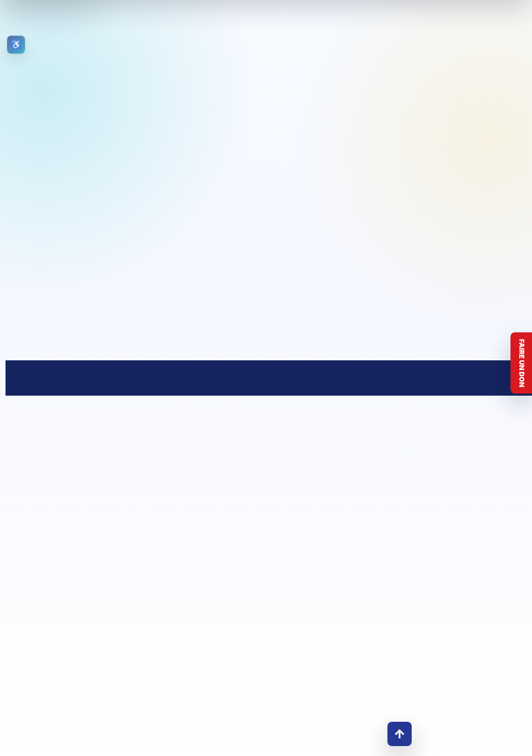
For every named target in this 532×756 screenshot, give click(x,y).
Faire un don (522, 363)
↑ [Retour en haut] (400, 734)
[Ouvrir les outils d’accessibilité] (16, 45)
